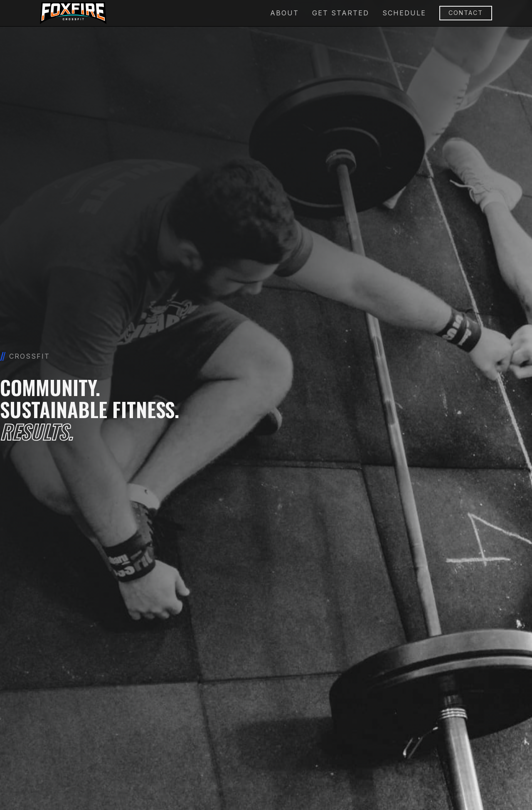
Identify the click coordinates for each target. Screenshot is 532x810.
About (284, 13)
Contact (466, 13)
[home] (73, 13)
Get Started (341, 13)
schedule (404, 13)
